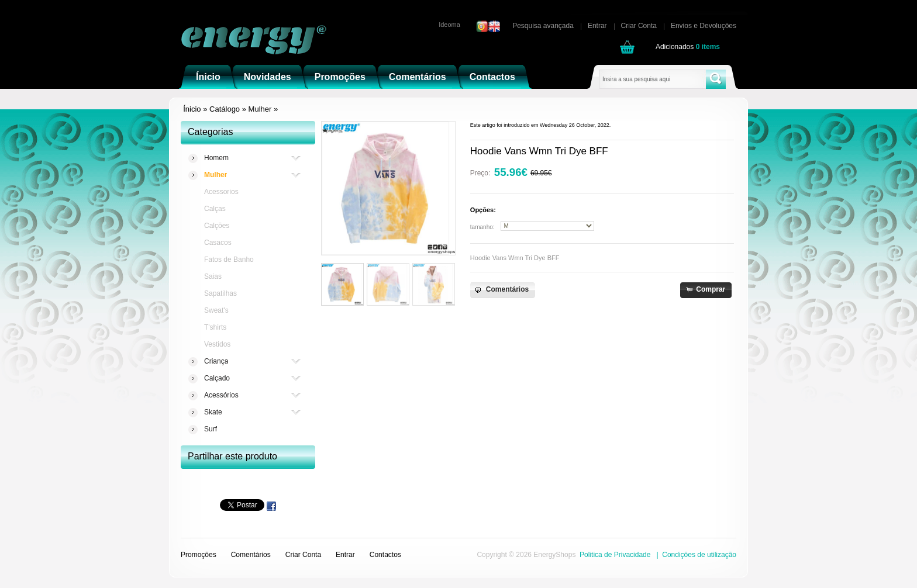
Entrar (597, 26)
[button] (502, 290)
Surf (211, 429)
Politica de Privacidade (615, 555)
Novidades (268, 77)
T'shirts (215, 327)
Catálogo (225, 109)
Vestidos (217, 344)
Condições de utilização (699, 555)
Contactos (492, 77)
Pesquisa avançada (543, 26)
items (708, 47)
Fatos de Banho (229, 260)
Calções (217, 226)
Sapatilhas (220, 293)
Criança (216, 362)
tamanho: (482, 227)
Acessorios (221, 192)
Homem (216, 158)
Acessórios (221, 395)
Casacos (218, 243)
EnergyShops (554, 555)
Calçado (217, 378)
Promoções (340, 77)
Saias (213, 276)
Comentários (418, 77)
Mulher (260, 109)
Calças (215, 209)
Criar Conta (639, 26)
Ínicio (208, 77)
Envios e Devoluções (704, 26)
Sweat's (216, 310)
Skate (213, 412)
